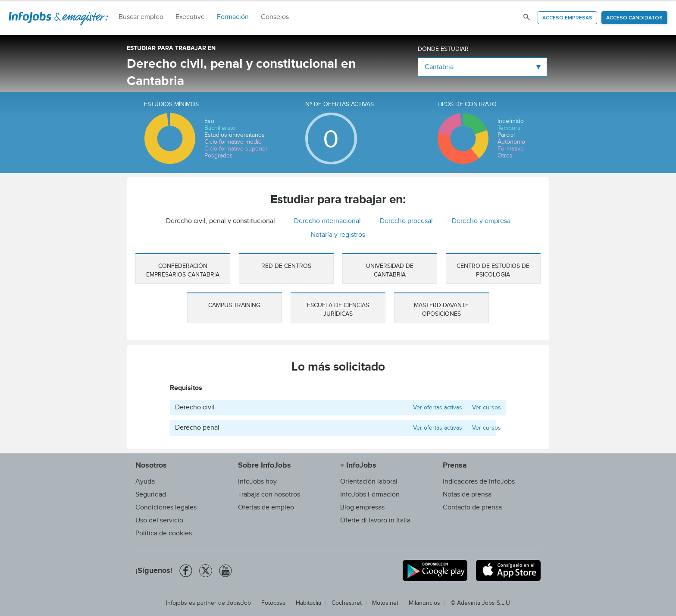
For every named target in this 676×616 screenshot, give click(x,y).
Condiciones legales (166, 508)
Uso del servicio (159, 520)
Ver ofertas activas (438, 408)
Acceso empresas (567, 18)
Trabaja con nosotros (269, 495)
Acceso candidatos (634, 18)
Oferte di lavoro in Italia (375, 520)
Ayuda (145, 482)
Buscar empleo (141, 17)
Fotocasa (273, 603)
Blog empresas (362, 508)
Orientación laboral (369, 482)
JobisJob (239, 603)
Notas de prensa (467, 495)
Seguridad (151, 495)
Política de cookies (164, 533)
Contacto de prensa (472, 508)
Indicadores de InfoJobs (479, 482)
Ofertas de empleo (266, 508)
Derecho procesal (406, 221)
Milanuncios (424, 603)
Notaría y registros (338, 235)
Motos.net (385, 603)
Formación (233, 17)
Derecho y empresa (481, 221)
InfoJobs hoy (257, 482)
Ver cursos (487, 408)
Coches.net (347, 603)
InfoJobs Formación (370, 495)
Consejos (275, 17)
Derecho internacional (327, 221)
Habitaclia (308, 603)
